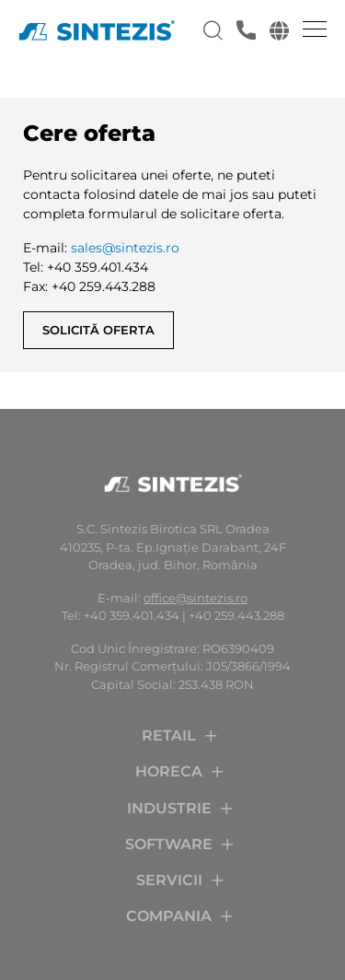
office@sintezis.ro (195, 598)
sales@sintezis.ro (125, 248)
